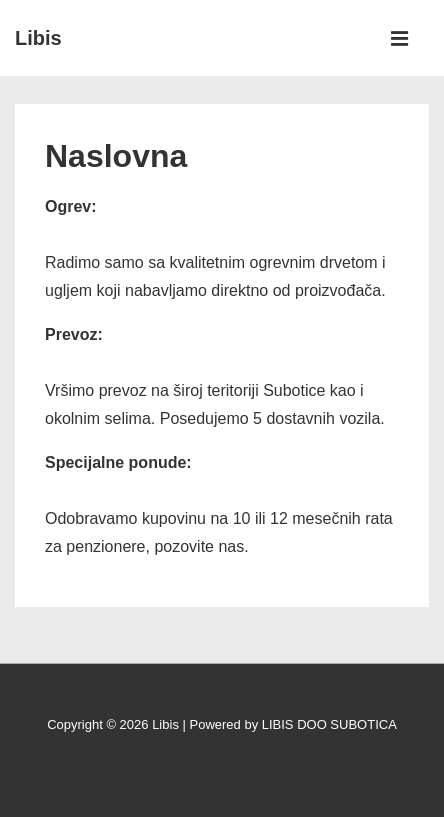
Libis (38, 38)
